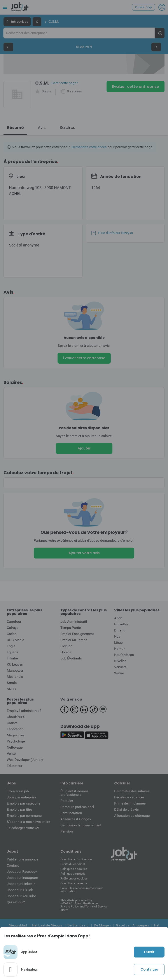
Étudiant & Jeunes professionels (74, 793)
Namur (119, 649)
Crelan (12, 634)
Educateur (15, 766)
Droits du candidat (73, 864)
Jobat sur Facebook (22, 872)
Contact (13, 865)
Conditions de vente (74, 883)
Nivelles (120, 661)
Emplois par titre (19, 809)
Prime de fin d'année (130, 803)
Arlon (118, 618)
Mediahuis (15, 677)
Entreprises (17, 22)
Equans (13, 652)
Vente (11, 754)
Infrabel (13, 658)
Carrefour (14, 622)
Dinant (119, 630)
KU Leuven (15, 664)
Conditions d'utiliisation (76, 859)
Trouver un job (18, 791)
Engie (11, 646)
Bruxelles (121, 624)
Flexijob (66, 646)
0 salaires (74, 91)
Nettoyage (15, 747)
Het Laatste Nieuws (47, 925)
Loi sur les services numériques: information (82, 890)
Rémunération (71, 813)
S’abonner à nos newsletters (28, 822)
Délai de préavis (126, 809)
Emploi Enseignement (77, 634)
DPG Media (16, 640)
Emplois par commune (24, 816)
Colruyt (12, 628)
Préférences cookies (74, 878)
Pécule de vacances (129, 797)
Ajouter (84, 448)
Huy (117, 636)
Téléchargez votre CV (23, 828)
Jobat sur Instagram (22, 878)
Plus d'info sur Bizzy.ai (112, 233)
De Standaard (78, 925)
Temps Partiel (71, 628)
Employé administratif (24, 711)
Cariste (12, 723)
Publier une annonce (23, 859)
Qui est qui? (16, 902)
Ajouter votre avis (84, 553)
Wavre (119, 673)
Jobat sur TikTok (20, 890)
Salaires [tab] (67, 127)
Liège (118, 643)
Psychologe (16, 741)
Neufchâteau (124, 655)
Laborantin (15, 729)
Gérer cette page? (65, 83)
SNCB (11, 689)
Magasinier (15, 735)
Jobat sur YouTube (21, 896)
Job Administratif (74, 622)
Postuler (67, 801)
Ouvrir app (143, 7)
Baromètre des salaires (132, 791)
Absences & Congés (76, 819)
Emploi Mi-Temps (74, 640)
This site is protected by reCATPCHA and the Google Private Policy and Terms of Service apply (84, 905)
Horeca (66, 652)
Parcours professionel (77, 807)
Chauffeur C (16, 717)
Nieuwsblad (18, 925)
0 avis (46, 91)
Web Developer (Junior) (25, 760)
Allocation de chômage (132, 816)
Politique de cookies (74, 869)
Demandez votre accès (89, 147)
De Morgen (102, 925)
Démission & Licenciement (81, 825)
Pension (67, 831)
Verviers (120, 667)
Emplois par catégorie (24, 803)
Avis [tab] (42, 127)
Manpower (15, 670)
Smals (12, 683)
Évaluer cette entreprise (136, 86)
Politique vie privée (73, 874)
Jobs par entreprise (22, 797)
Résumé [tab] (15, 127)
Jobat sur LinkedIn (21, 884)
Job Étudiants (71, 658)
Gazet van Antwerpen (132, 925)
